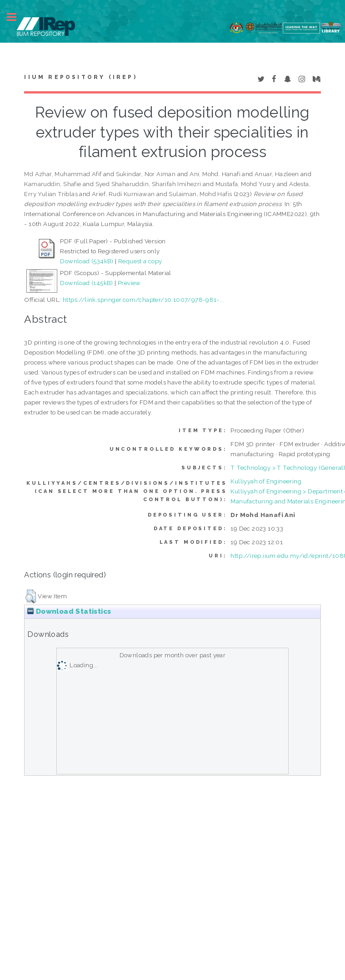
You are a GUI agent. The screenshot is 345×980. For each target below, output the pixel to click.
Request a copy (140, 261)
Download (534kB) (87, 261)
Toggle (16, 17)
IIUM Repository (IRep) (80, 77)
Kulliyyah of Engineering (266, 481)
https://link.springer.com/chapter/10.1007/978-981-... (143, 300)
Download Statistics (69, 611)
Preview (129, 283)
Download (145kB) (86, 283)
